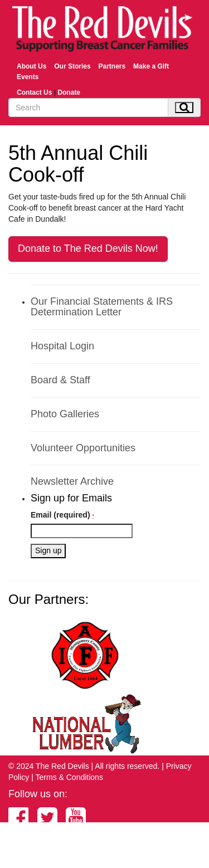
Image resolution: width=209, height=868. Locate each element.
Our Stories (72, 66)
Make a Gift (151, 66)
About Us (31, 66)
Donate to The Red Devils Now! (88, 248)
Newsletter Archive (72, 481)
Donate (69, 92)
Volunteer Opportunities (83, 448)
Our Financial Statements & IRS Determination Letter (102, 307)
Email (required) (62, 515)
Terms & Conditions (69, 777)
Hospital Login (62, 346)
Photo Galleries (65, 414)
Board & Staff (60, 380)
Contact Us (34, 92)
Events (28, 77)
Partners (112, 66)
